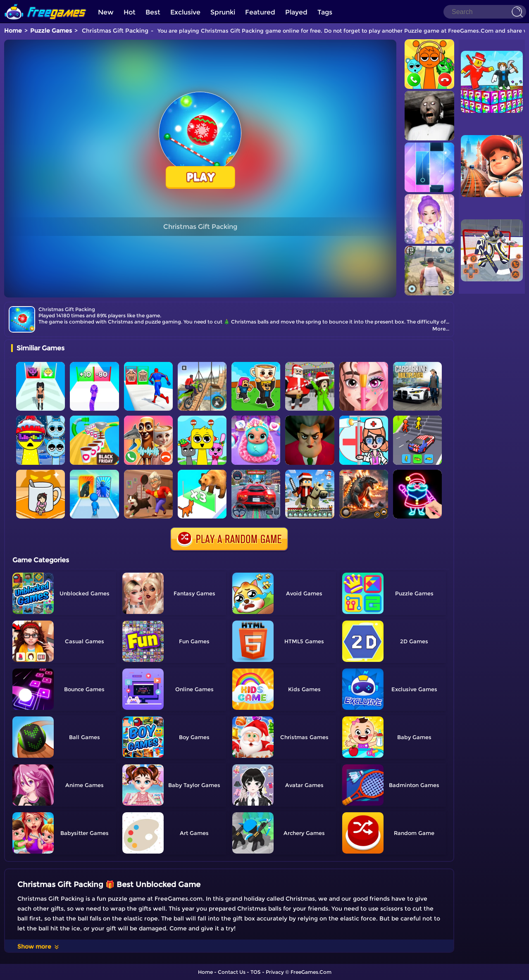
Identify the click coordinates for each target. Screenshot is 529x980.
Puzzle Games (51, 31)
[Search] (485, 12)
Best (153, 12)
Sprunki (223, 12)
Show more (39, 947)
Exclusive (185, 12)
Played (296, 12)
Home (13, 31)
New (106, 12)
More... (441, 329)
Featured (260, 12)
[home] (45, 3)
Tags (325, 12)
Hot (130, 12)
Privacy (275, 972)
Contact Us (232, 972)
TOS (256, 972)
